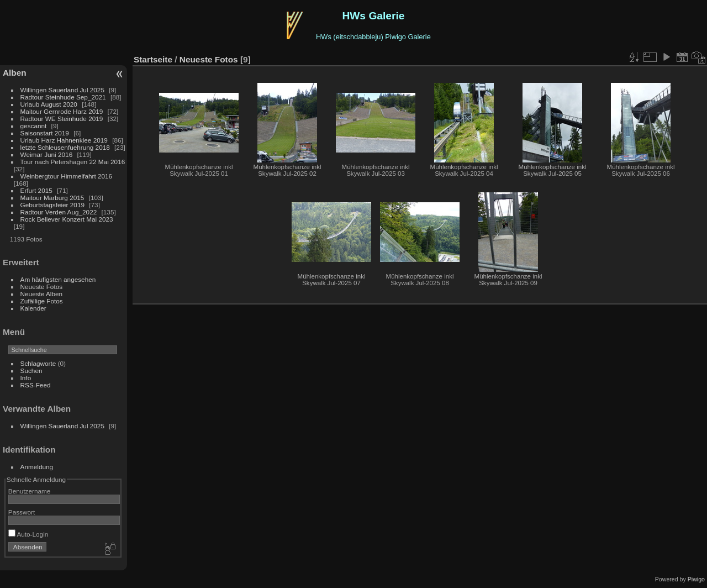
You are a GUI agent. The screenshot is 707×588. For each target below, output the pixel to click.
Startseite (153, 59)
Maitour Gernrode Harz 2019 (62, 111)
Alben (15, 73)
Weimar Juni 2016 (47, 154)
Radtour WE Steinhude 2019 (62, 119)
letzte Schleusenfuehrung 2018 (65, 147)
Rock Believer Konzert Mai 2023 (67, 219)
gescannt (34, 126)
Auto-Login (28, 534)
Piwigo (696, 579)
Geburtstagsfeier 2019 (52, 205)
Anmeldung (37, 467)
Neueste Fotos (42, 287)
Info (26, 378)
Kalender (33, 308)
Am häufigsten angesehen (58, 279)
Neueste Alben (42, 294)
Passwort (22, 512)
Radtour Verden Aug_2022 (59, 212)
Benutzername (30, 491)
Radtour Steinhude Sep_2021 (63, 97)
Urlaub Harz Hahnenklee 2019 (64, 140)
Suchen (31, 371)
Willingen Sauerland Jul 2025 (62, 90)
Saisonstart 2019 (45, 133)
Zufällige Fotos (42, 301)
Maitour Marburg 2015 (52, 198)
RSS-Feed (36, 385)
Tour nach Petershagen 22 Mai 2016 (73, 162)
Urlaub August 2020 (49, 104)
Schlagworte (38, 363)
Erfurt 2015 (36, 190)
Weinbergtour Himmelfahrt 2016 (67, 176)
